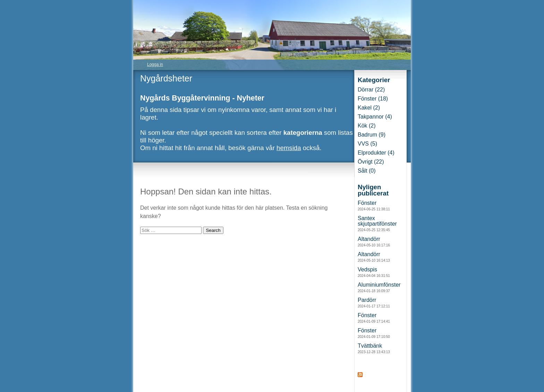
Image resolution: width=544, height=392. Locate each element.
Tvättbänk (374, 348)
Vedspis (374, 272)
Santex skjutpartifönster (377, 224)
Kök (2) (367, 126)
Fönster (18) (373, 99)
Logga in (155, 64)
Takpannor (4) (375, 117)
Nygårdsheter (166, 78)
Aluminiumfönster (379, 287)
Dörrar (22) (371, 90)
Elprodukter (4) (376, 153)
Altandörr (374, 242)
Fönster (374, 206)
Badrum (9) (372, 135)
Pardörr (374, 303)
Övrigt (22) (371, 162)
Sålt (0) (367, 171)
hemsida (289, 148)
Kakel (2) (369, 108)
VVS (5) (367, 144)
